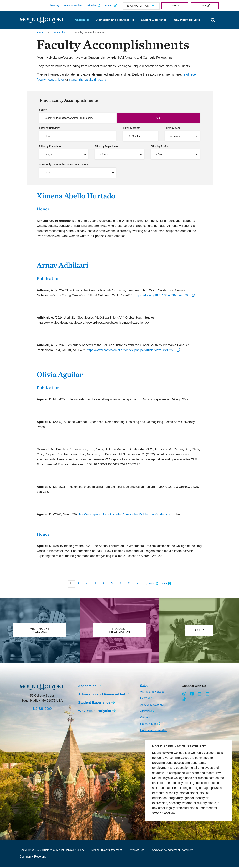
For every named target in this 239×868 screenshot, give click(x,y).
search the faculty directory (88, 80)
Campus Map (148, 725)
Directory (54, 6)
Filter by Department (107, 146)
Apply (175, 6)
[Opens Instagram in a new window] (184, 695)
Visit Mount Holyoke (152, 692)
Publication (48, 278)
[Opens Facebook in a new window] (192, 695)
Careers (145, 718)
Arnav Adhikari (62, 265)
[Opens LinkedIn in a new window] (200, 695)
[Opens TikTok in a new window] (184, 700)
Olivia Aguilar (60, 374)
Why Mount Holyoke (187, 20)
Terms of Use (136, 851)
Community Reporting (33, 857)
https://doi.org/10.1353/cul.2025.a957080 (163, 295)
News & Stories (73, 6)
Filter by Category (49, 128)
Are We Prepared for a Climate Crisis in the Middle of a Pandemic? (124, 514)
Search (43, 110)
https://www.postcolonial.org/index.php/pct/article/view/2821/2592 (131, 350)
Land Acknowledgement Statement (172, 851)
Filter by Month (131, 128)
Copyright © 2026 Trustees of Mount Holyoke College (52, 851)
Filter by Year (172, 128)
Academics (82, 20)
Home (40, 33)
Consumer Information (154, 731)
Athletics (92, 6)
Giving (144, 686)
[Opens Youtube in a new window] (207, 695)
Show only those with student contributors (64, 164)
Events (109, 6)
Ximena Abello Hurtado (76, 196)
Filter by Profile (160, 146)
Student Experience (154, 20)
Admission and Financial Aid (115, 20)
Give (203, 6)
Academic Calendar (152, 705)
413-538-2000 (42, 709)
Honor (43, 209)
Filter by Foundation (51, 146)
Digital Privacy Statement (106, 851)
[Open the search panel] (213, 21)
